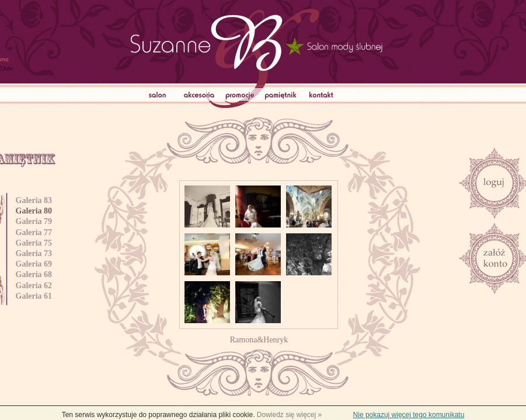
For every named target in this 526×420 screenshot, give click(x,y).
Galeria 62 (35, 286)
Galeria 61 (35, 296)
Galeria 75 (35, 243)
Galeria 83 (35, 200)
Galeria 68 (35, 274)
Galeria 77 (35, 232)
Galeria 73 (35, 253)
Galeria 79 (35, 221)
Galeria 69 (35, 264)
